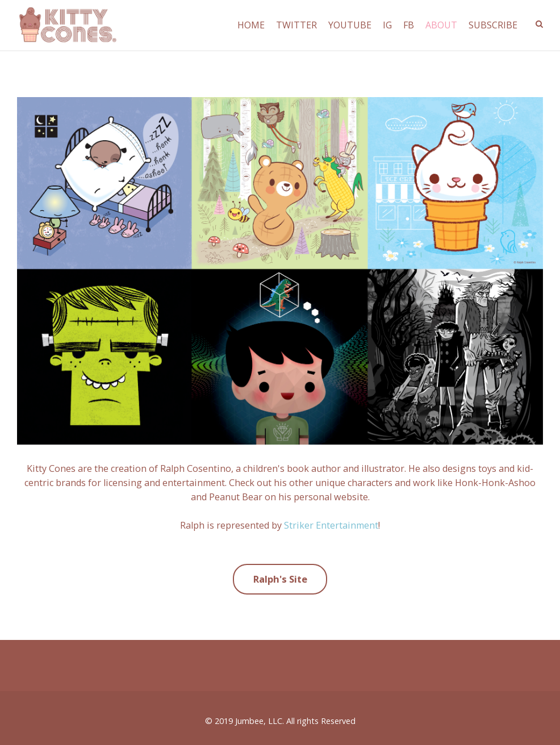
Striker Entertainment (331, 525)
